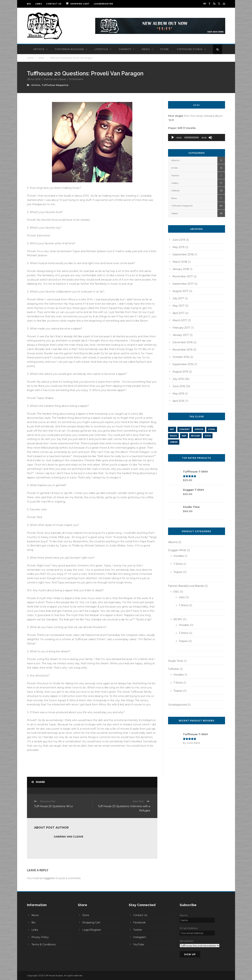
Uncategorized (177, 705)
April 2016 (178, 401)
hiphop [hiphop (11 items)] (199, 429)
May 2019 (179, 247)
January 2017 (181, 335)
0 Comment (76, 79)
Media (146, 49)
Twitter (138, 930)
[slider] (192, 137)
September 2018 (183, 254)
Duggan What (177, 550)
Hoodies (179, 556)
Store (164, 49)
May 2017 (179, 306)
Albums (175, 160)
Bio (29, 4)
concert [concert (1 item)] (184, 429)
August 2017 (180, 291)
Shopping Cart (78, 4)
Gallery (175, 183)
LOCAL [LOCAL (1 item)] (212, 429)
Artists (39, 49)
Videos (174, 213)
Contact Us (54, 4)
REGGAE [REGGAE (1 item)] (195, 436)
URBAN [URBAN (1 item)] (174, 442)
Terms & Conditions (43, 944)
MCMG (178, 619)
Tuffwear (174, 669)
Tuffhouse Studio (190, 49)
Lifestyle (101, 49)
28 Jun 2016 (34, 79)
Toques (178, 572)
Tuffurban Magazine (69, 49)
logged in (49, 878)
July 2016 (178, 379)
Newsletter (187, 941)
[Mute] (210, 137)
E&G (176, 592)
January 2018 (181, 269)
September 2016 (183, 364)
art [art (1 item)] (172, 429)
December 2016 (183, 342)
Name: (184, 915)
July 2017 (178, 298)
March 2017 (180, 320)
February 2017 (181, 328)
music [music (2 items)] (173, 436)
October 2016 (181, 357)
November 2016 (183, 350)
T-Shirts (178, 564)
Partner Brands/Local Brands (186, 586)
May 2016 (178, 394)
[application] (197, 137)
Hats (182, 597)
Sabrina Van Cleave (55, 79)
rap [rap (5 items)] (184, 436)
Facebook (139, 922)
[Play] (173, 137)
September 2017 (183, 284)
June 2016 (179, 386)
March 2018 (180, 262)
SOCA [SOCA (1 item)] (208, 436)
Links (39, 4)
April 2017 (179, 313)
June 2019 (179, 240)
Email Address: (189, 928)
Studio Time (176, 661)
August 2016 (180, 372)
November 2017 (183, 276)
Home (30, 58)
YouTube (139, 944)
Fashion (175, 175)
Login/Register (103, 4)
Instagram (140, 937)
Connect (125, 49)
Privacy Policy (40, 937)
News (174, 198)
